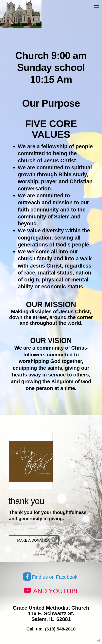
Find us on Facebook (50, 577)
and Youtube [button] (51, 590)
